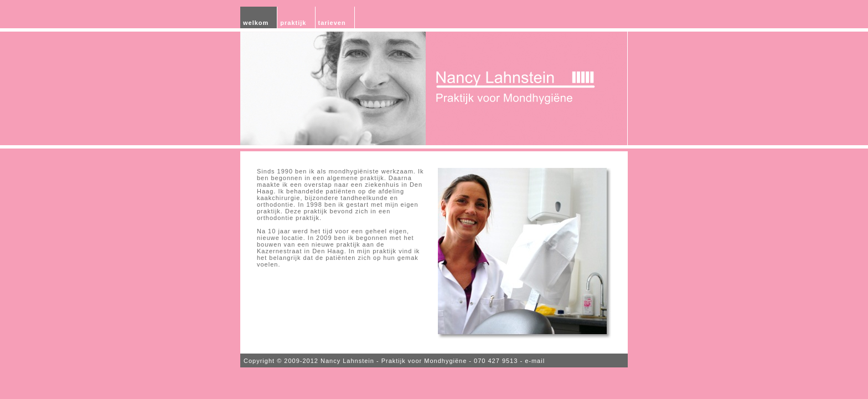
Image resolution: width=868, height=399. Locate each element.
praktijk (293, 23)
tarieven (332, 23)
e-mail (535, 361)
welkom (256, 23)
